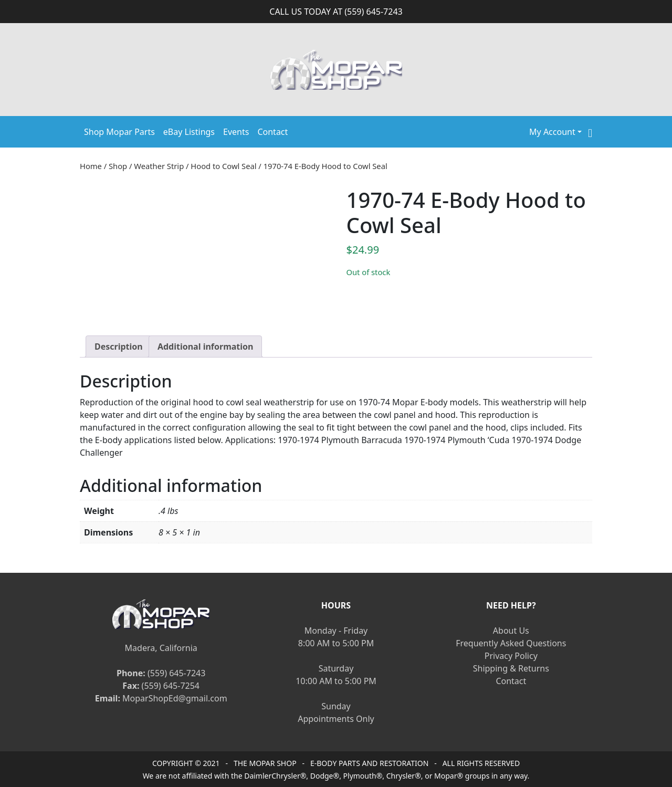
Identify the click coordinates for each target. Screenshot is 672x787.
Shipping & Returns (511, 668)
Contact (272, 132)
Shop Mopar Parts (119, 132)
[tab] (119, 347)
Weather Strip (159, 166)
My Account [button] (552, 132)
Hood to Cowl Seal (223, 166)
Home (91, 166)
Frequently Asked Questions (511, 643)
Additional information (206, 347)
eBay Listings (189, 132)
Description (119, 347)
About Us (511, 631)
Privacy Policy (511, 656)
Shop (118, 166)
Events (236, 132)
